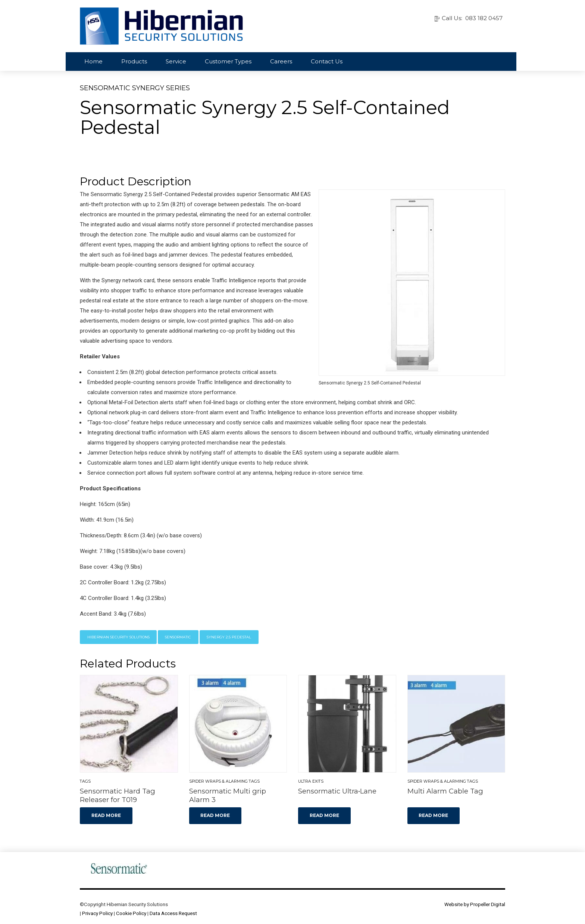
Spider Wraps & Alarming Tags (224, 781)
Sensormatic (178, 637)
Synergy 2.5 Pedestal (229, 637)
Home (93, 61)
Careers (281, 61)
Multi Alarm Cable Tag (445, 791)
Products (134, 61)
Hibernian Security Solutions (118, 637)
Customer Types (228, 61)
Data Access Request (173, 913)
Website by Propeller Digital (475, 904)
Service (176, 61)
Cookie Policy (131, 913)
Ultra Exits (311, 781)
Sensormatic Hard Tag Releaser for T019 (118, 796)
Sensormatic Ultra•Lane (337, 791)
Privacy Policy (97, 913)
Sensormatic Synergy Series (135, 88)
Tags (85, 781)
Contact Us (327, 61)
